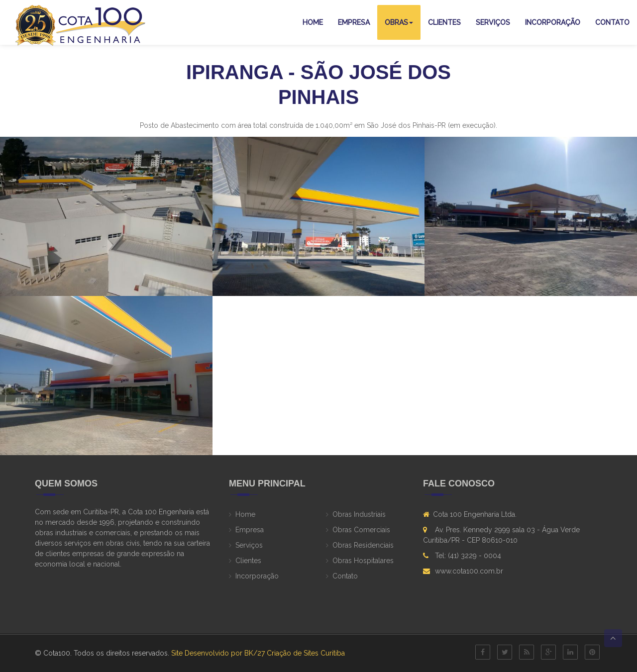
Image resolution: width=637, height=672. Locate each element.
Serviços (493, 22)
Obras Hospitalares (363, 561)
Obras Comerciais (361, 530)
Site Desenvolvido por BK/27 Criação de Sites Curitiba (258, 653)
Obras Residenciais (363, 545)
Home (313, 22)
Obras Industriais (359, 514)
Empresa (354, 22)
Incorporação (553, 22)
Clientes (444, 22)
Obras (399, 22)
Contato (612, 22)
